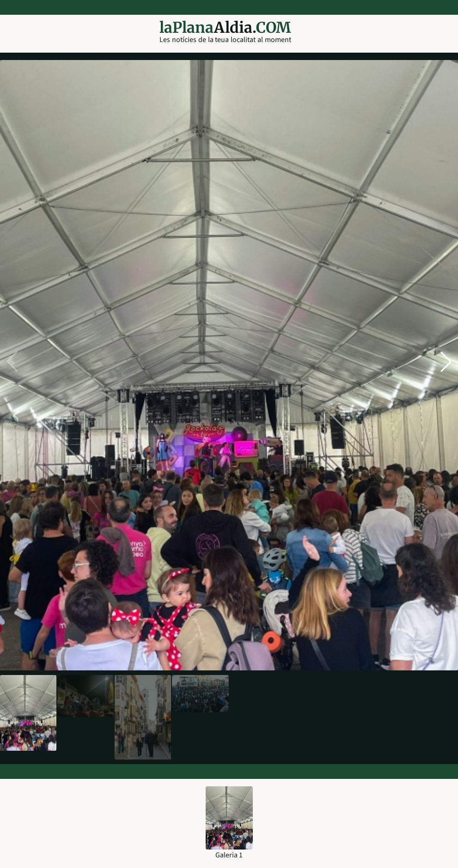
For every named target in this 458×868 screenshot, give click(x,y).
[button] (446, 362)
